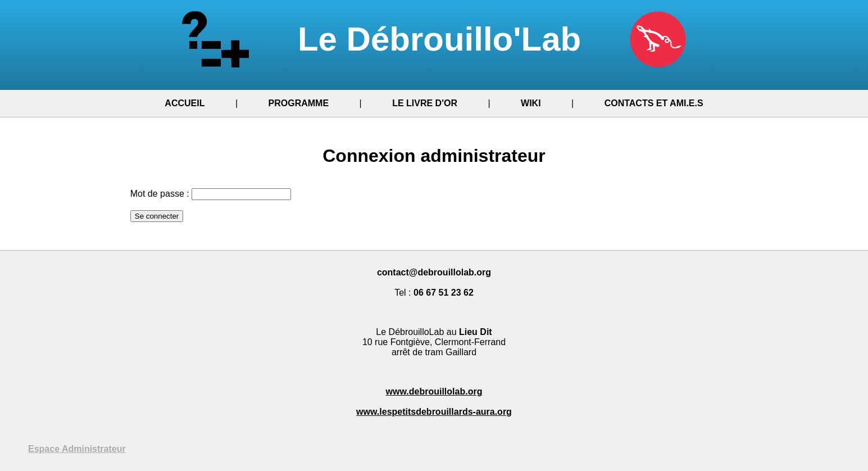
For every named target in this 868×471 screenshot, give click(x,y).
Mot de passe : (160, 194)
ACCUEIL (185, 103)
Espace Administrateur (77, 449)
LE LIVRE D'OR (425, 103)
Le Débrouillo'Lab (434, 39)
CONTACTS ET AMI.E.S (654, 103)
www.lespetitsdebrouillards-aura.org (434, 412)
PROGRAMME (299, 103)
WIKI (531, 103)
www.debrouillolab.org (434, 391)
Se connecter (157, 216)
